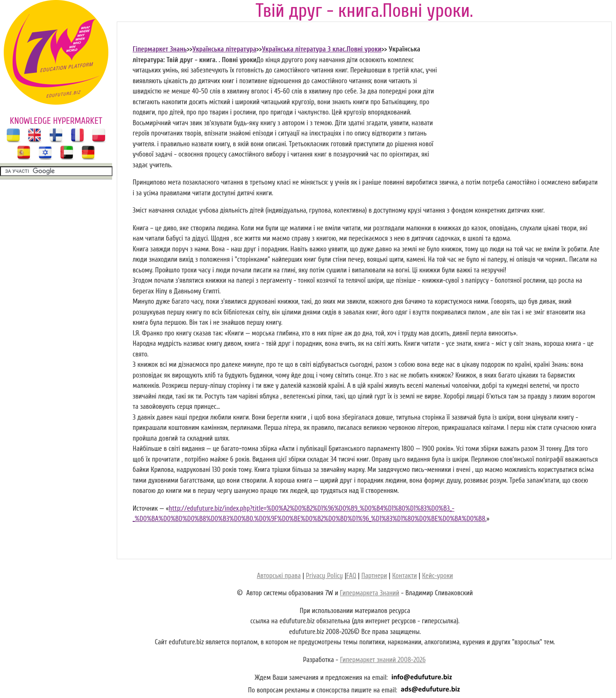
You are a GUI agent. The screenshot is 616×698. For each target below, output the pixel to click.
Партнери (374, 576)
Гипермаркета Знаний (370, 593)
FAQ (351, 576)
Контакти (405, 576)
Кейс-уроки (438, 576)
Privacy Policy (324, 576)
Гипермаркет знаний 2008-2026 (383, 660)
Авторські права (279, 576)
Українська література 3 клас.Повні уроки (322, 49)
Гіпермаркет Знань (160, 49)
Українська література (224, 49)
